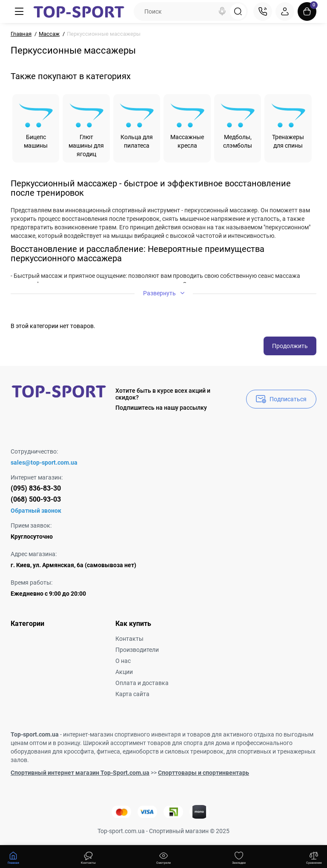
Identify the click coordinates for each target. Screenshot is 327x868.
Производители (137, 650)
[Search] (222, 11)
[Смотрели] (89, 857)
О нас (123, 661)
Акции (124, 672)
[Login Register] (285, 11)
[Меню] (19, 11)
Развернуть (164, 293)
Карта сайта (132, 694)
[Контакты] (263, 11)
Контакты (129, 639)
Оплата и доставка (142, 683)
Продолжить (290, 346)
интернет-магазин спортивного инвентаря (122, 734)
